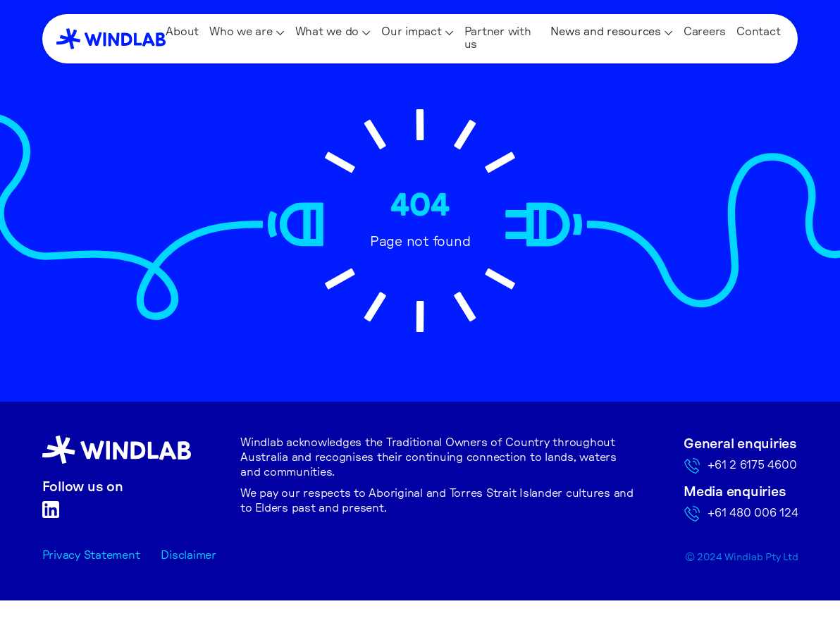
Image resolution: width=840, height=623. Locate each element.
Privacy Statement (91, 555)
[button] (247, 32)
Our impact (412, 32)
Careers (705, 32)
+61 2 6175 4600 (752, 465)
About (182, 32)
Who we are (241, 32)
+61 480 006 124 (753, 513)
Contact (758, 32)
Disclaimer (189, 555)
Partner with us (498, 38)
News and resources (606, 32)
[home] (111, 39)
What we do (327, 32)
